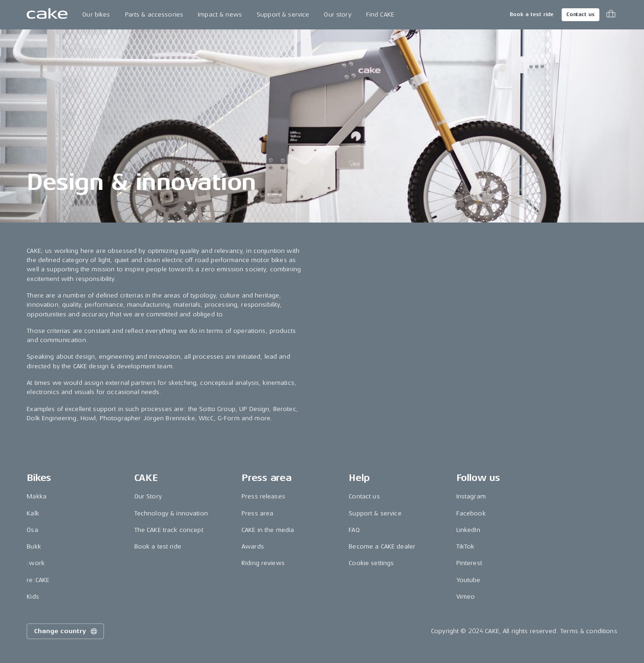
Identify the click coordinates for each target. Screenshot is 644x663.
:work (36, 563)
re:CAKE (38, 580)
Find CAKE (380, 14)
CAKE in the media (268, 530)
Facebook (471, 513)
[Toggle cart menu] (611, 15)
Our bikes (96, 14)
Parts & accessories (154, 14)
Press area (257, 513)
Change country (66, 631)
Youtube (469, 580)
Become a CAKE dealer (382, 546)
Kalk (33, 513)
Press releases (263, 496)
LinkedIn (468, 530)
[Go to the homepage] (47, 15)
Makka (37, 496)
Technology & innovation (171, 513)
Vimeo (466, 597)
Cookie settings (371, 563)
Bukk (34, 546)
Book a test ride (532, 14)
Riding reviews (263, 563)
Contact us (581, 14)
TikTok (466, 546)
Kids (33, 597)
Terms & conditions (589, 631)
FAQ (354, 530)
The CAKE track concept (169, 530)
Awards (253, 546)
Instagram (471, 496)
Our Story (148, 496)
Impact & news (220, 14)
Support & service (283, 14)
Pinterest (469, 563)
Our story (337, 14)
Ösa (32, 530)
